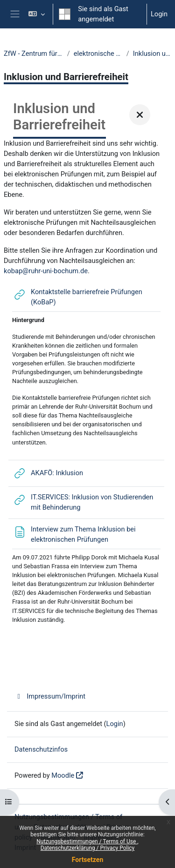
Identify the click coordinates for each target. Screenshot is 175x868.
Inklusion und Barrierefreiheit (152, 54)
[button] (37, 14)
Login (159, 14)
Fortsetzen (88, 860)
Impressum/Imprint (50, 696)
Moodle (63, 775)
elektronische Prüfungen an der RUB (98, 54)
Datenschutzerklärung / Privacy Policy (88, 848)
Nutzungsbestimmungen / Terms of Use (87, 841)
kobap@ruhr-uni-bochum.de (46, 271)
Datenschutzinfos (41, 749)
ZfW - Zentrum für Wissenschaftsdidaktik (34, 54)
